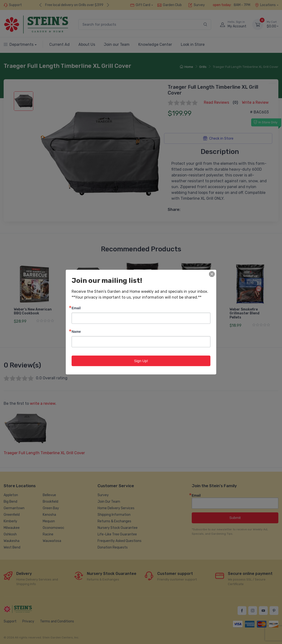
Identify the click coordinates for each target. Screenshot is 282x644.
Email (76, 308)
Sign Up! (141, 361)
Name (76, 331)
